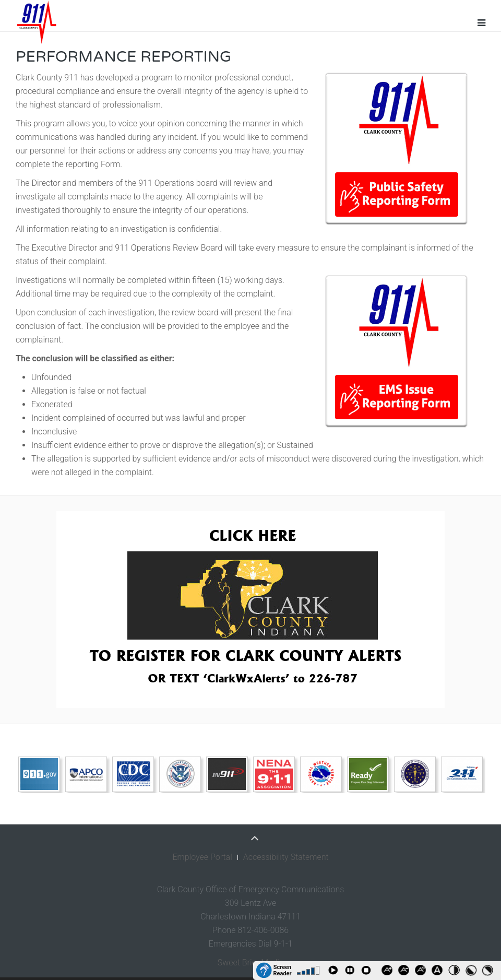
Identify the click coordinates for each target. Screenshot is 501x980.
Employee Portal (202, 857)
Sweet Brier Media (251, 963)
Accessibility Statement (286, 857)
